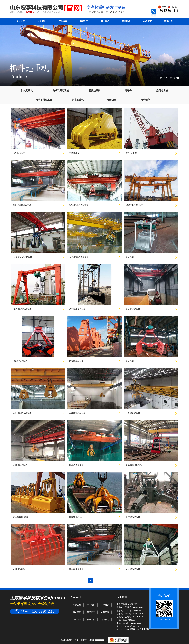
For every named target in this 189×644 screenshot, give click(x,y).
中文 (162, 7)
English (172, 7)
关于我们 (91, 605)
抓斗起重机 (175, 78)
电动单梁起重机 (44, 100)
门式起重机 (27, 91)
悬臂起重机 (162, 91)
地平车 (128, 91)
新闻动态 (84, 21)
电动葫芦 (145, 100)
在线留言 (147, 21)
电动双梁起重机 (61, 91)
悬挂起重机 (95, 91)
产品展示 (63, 21)
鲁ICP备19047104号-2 (69, 640)
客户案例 (105, 21)
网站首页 (21, 21)
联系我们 (168, 21)
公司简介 (42, 21)
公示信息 (105, 620)
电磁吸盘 (111, 100)
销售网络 (126, 21)
